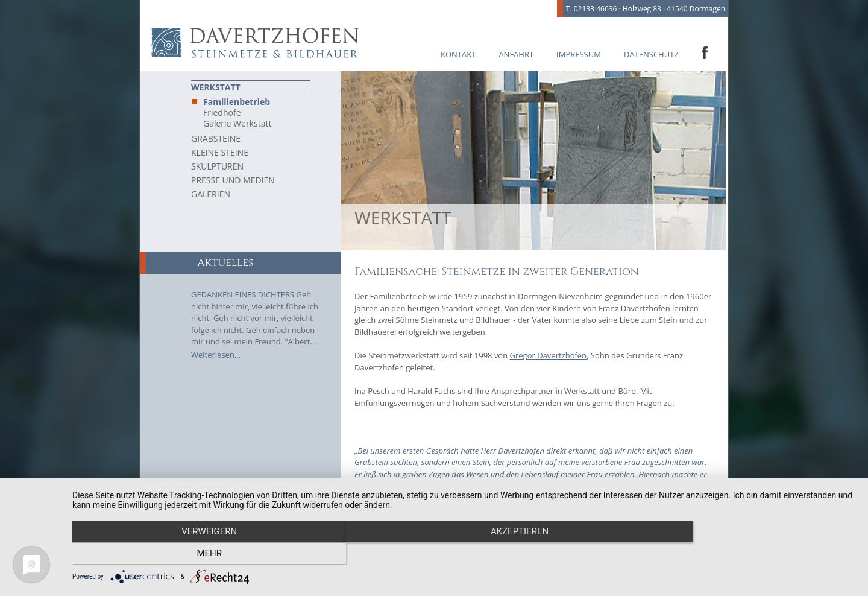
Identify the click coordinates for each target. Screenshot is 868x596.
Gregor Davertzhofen (549, 355)
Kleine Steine (220, 152)
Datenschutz (651, 54)
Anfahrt (516, 54)
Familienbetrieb (237, 102)
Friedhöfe (222, 113)
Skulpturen (217, 166)
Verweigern (190, 554)
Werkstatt (216, 87)
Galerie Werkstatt (237, 124)
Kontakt (458, 54)
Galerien (211, 194)
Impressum (579, 54)
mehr (738, 554)
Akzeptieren (464, 554)
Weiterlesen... (216, 355)
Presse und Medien (233, 180)
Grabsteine (216, 138)
